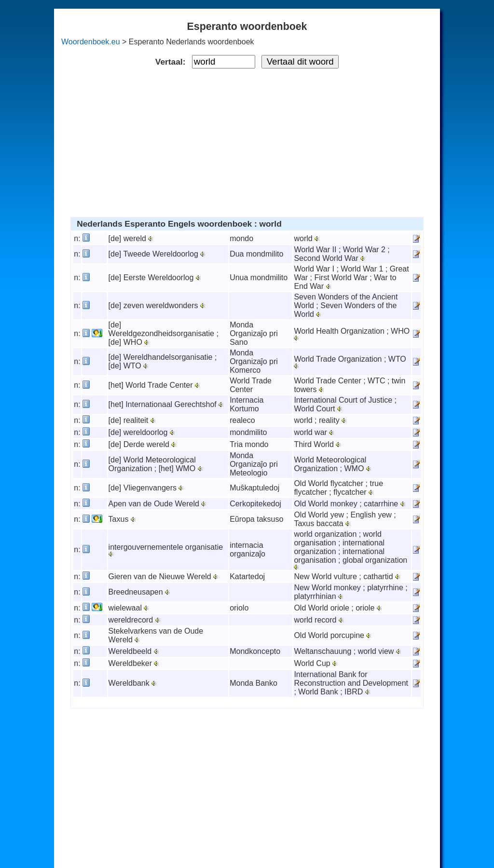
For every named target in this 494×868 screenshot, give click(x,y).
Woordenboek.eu (91, 42)
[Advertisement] (247, 141)
